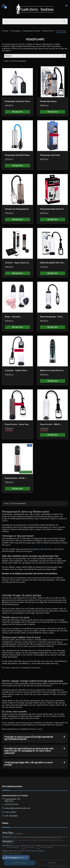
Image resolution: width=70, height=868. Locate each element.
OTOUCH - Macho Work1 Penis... (18, 263)
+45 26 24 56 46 (11, 804)
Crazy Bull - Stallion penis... (16, 371)
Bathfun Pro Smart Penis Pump (53, 371)
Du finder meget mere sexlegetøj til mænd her (21, 668)
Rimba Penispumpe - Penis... (52, 317)
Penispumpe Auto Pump (50, 155)
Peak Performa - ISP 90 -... (16, 478)
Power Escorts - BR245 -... (51, 424)
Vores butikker (10, 812)
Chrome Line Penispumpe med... (18, 209)
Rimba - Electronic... (13, 317)
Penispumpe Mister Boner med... (53, 209)
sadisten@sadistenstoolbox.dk (17, 808)
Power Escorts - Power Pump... (18, 424)
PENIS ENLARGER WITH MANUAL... (53, 263)
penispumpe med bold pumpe (17, 155)
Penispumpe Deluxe (48, 101)
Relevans (35, 56)
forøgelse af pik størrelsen (42, 549)
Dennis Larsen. (36, 729)
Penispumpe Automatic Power (17, 101)
